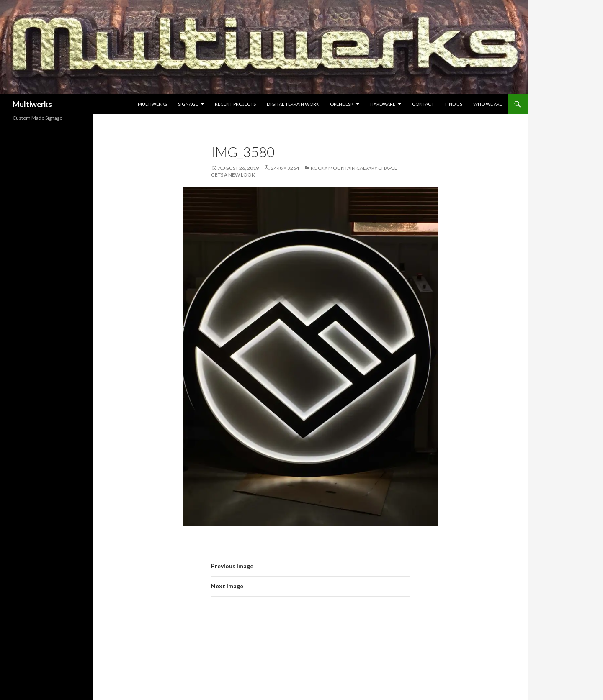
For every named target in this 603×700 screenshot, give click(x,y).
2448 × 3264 (285, 168)
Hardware (383, 104)
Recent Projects (235, 104)
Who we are (488, 104)
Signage (188, 104)
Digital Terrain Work (293, 104)
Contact (423, 104)
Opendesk (342, 104)
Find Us (454, 104)
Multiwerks (32, 104)
